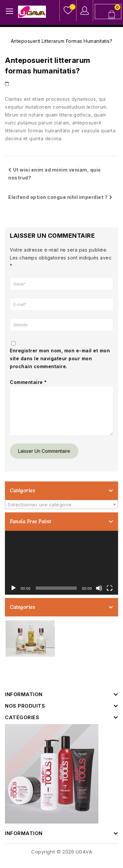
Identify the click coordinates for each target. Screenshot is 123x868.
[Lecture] (13, 596)
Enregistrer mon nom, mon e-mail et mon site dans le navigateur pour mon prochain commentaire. (60, 358)
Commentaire (28, 382)
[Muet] (99, 596)
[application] (61, 571)
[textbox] (61, 513)
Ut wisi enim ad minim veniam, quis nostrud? (55, 174)
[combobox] (61, 512)
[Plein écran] (110, 596)
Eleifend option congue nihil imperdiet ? (60, 197)
